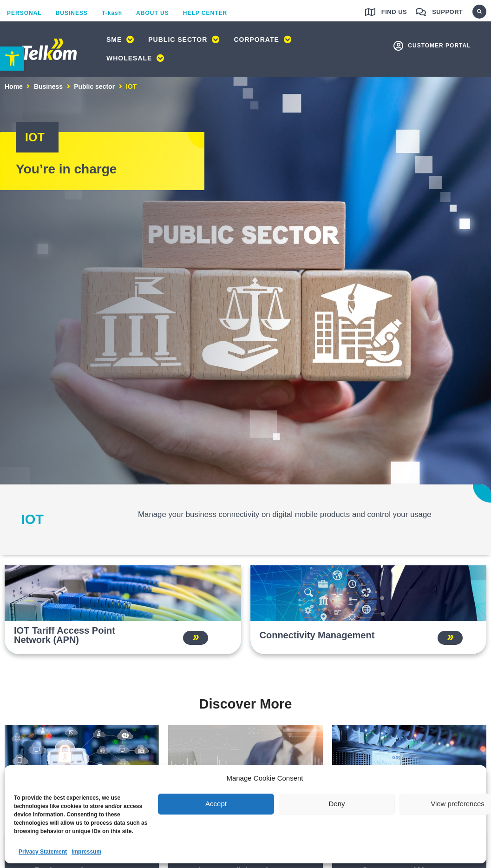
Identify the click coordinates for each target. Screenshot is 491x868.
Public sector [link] (94, 87)
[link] (12, 59)
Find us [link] (394, 12)
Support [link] (447, 12)
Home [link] (14, 87)
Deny (337, 804)
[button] (479, 12)
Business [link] (48, 87)
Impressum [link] (86, 852)
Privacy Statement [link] (43, 852)
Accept (216, 804)
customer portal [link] (439, 46)
